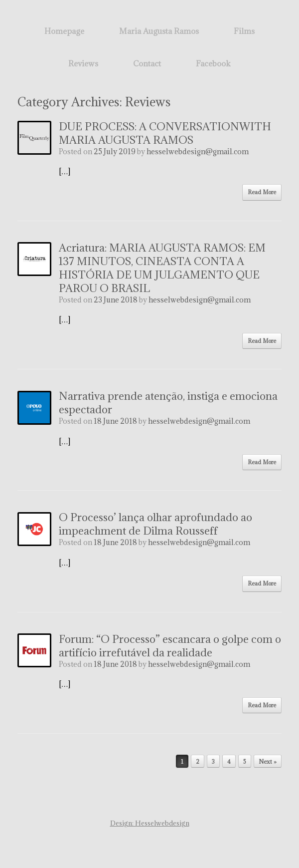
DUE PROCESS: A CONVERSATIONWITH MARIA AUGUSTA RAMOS (165, 133)
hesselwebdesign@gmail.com (198, 151)
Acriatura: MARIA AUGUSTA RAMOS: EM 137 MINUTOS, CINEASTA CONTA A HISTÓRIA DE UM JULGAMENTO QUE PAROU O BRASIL (162, 268)
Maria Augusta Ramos (159, 31)
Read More (262, 192)
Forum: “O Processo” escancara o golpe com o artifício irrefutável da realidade (170, 646)
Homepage (64, 31)
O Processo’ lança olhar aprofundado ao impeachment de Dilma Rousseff (155, 524)
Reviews (83, 63)
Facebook (213, 63)
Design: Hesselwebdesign (150, 823)
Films (244, 31)
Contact (147, 63)
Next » (268, 761)
